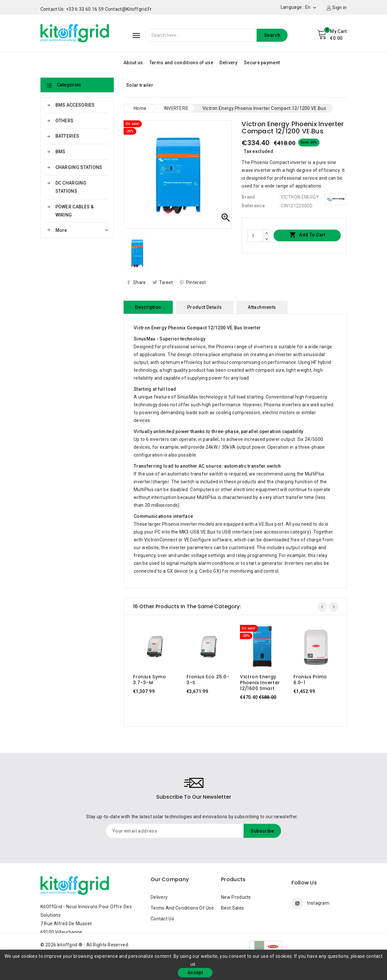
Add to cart (307, 235)
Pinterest (196, 282)
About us (133, 63)
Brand (248, 197)
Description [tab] (148, 307)
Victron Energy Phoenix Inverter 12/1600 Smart (260, 683)
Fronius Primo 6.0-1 (310, 680)
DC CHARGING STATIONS (71, 187)
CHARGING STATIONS (79, 167)
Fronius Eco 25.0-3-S (208, 680)
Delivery (228, 63)
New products (236, 897)
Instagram (318, 903)
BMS (60, 152)
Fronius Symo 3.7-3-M (149, 680)
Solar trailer (140, 85)
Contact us (162, 919)
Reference (253, 206)
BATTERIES (67, 136)
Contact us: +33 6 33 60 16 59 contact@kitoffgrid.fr (96, 9)
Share (140, 282)
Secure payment (262, 63)
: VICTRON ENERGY (299, 197)
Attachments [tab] (262, 307)
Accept (195, 972)
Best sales (232, 908)
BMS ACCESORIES (75, 105)
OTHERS (65, 121)
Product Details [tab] (205, 307)
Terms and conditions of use (181, 63)
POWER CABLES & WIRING (75, 211)
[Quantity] (255, 236)
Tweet (166, 282)
